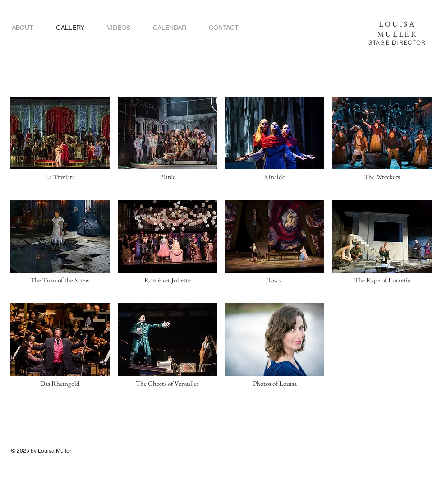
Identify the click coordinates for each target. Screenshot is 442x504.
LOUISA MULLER (397, 29)
